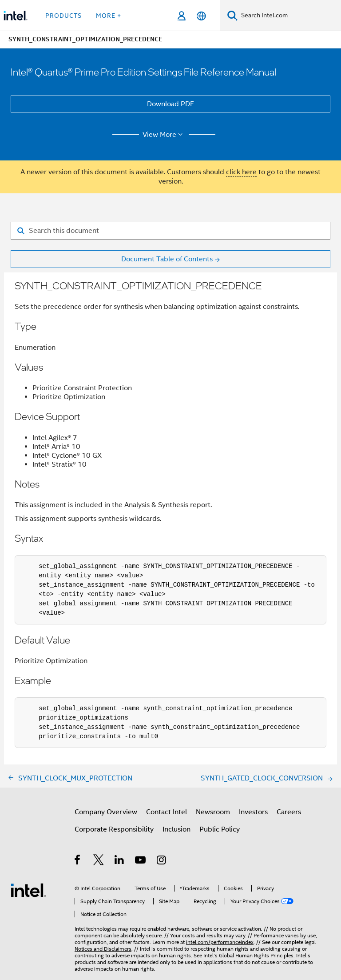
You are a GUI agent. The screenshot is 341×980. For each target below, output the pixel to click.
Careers (289, 812)
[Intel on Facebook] (78, 861)
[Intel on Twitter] (99, 861)
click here (241, 172)
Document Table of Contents (167, 259)
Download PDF (170, 104)
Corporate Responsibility (114, 829)
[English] (201, 16)
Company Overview (106, 812)
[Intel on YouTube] (141, 861)
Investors (253, 812)
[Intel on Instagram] (162, 861)
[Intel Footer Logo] (28, 890)
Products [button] (63, 16)
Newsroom (213, 812)
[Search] (232, 15)
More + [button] (109, 16)
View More (164, 135)
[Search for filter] (170, 231)
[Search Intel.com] (289, 16)
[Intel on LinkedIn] (120, 861)
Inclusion (176, 829)
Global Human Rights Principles (256, 955)
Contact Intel (167, 812)
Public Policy (220, 829)
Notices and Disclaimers (103, 949)
